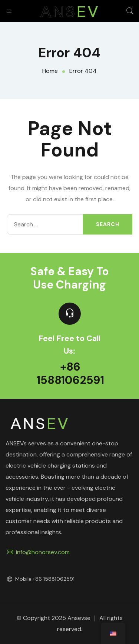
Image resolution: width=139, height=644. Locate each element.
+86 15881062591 (70, 374)
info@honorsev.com (38, 552)
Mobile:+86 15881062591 (41, 579)
